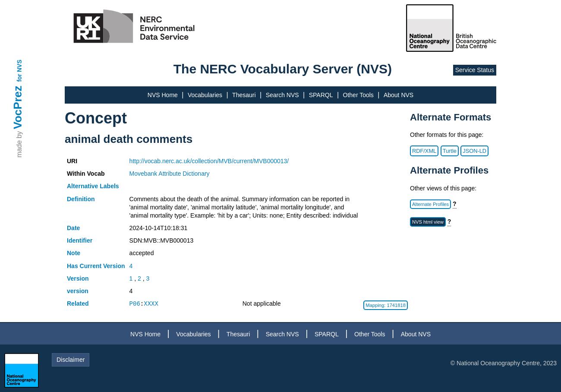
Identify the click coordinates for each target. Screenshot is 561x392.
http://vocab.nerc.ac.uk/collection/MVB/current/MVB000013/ (209, 161)
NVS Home (163, 95)
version (78, 291)
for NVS (19, 71)
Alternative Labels (93, 186)
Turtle (450, 151)
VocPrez (18, 107)
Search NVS (282, 95)
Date (73, 228)
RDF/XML (424, 151)
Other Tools (358, 95)
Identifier (80, 240)
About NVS (399, 95)
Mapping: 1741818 (386, 305)
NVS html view (428, 222)
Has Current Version (96, 266)
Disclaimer (71, 360)
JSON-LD (474, 151)
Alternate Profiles (430, 204)
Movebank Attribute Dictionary (170, 174)
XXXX (151, 304)
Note (74, 253)
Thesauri (244, 95)
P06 (135, 304)
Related (78, 303)
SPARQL (321, 95)
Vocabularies (205, 95)
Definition (81, 199)
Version (78, 278)
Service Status (475, 70)
